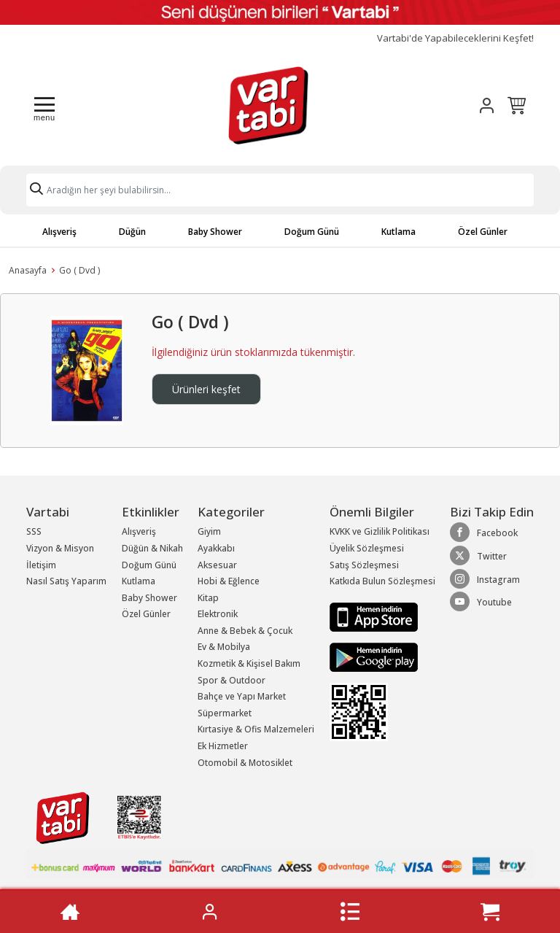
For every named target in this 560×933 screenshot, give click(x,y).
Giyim (209, 531)
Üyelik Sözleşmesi (367, 548)
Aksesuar (217, 565)
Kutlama (398, 232)
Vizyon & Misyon (60, 548)
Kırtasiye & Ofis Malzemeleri (256, 729)
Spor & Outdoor (232, 680)
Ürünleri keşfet (206, 389)
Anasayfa (28, 270)
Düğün (132, 232)
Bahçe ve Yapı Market (242, 696)
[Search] (280, 190)
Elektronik (218, 614)
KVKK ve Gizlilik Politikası (380, 531)
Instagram (485, 579)
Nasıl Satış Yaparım (66, 581)
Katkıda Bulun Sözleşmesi (382, 581)
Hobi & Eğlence (229, 581)
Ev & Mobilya (224, 647)
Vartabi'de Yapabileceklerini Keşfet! (455, 38)
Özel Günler (483, 232)
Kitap (208, 598)
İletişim (41, 565)
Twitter (478, 556)
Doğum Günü (312, 232)
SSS (34, 531)
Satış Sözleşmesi (364, 565)
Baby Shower (215, 232)
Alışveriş (59, 232)
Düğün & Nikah (152, 548)
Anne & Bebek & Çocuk (245, 631)
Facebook (484, 533)
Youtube (481, 602)
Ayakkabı (216, 548)
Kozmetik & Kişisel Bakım (249, 663)
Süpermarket (225, 713)
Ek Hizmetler (223, 746)
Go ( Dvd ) (79, 270)
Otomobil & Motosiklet (245, 763)
